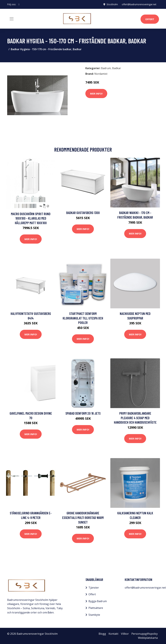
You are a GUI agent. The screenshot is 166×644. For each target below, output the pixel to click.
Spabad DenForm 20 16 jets (83, 413)
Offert (150, 19)
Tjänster (94, 588)
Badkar (117, 68)
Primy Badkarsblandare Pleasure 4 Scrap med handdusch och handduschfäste (135, 418)
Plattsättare (96, 608)
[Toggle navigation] (12, 19)
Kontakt (113, 634)
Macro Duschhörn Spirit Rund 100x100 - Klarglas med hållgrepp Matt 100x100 (31, 218)
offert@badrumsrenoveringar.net (139, 4)
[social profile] (19, 4)
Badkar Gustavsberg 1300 (83, 213)
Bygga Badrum (98, 601)
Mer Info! (96, 94)
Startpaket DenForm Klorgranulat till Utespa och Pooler (83, 318)
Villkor (125, 634)
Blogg (102, 634)
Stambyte (94, 615)
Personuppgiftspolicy (145, 634)
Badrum (106, 68)
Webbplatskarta (148, 638)
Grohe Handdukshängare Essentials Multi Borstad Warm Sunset (83, 517)
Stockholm (112, 4)
